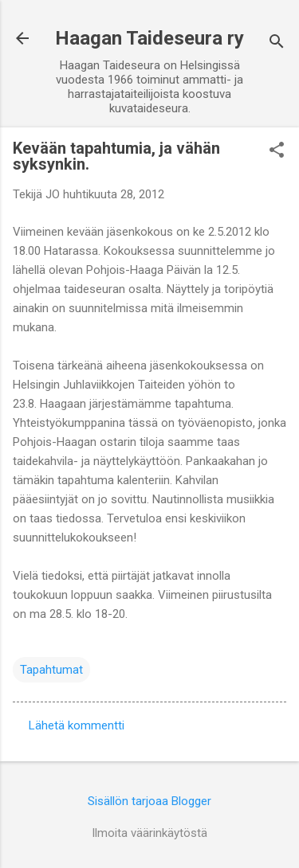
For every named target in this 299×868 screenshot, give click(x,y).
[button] (277, 151)
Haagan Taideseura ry (149, 38)
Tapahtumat (51, 670)
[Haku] (277, 43)
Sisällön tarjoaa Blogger (149, 801)
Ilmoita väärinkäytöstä (149, 833)
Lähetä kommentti (77, 725)
